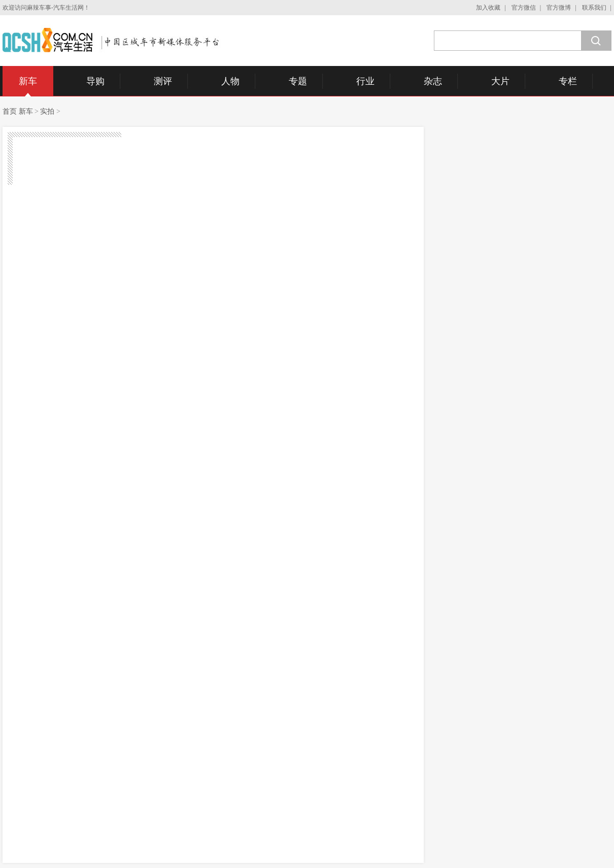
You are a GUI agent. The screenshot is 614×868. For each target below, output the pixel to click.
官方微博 (559, 8)
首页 (10, 111)
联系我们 (594, 8)
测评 (163, 81)
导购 (95, 81)
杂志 (433, 81)
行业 (365, 81)
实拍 (47, 111)
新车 (28, 81)
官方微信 (524, 8)
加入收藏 (488, 8)
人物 (230, 81)
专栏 (568, 81)
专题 (298, 81)
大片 (500, 81)
